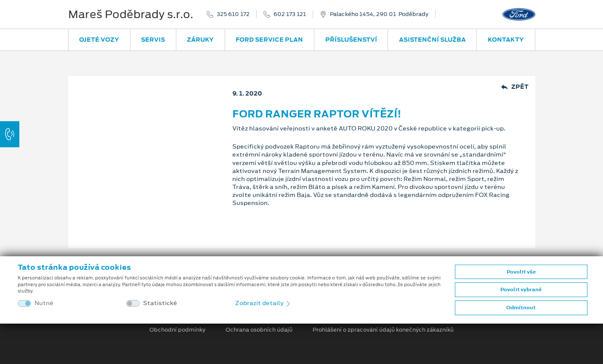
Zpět (515, 87)
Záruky (200, 40)
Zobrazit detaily (263, 303)
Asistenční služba (432, 40)
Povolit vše (521, 272)
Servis (153, 40)
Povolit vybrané (521, 290)
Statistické (160, 303)
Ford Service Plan (269, 40)
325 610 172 (233, 14)
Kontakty (506, 40)
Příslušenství (351, 40)
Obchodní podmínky (177, 330)
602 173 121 (290, 14)
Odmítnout (521, 308)
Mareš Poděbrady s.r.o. (131, 14)
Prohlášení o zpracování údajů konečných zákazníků (383, 330)
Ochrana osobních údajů (259, 330)
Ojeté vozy (99, 40)
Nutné (44, 303)
